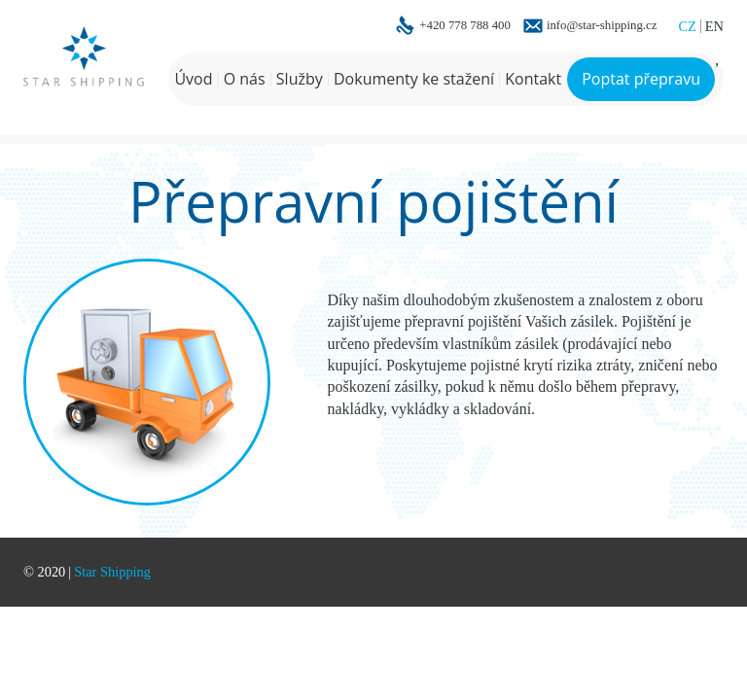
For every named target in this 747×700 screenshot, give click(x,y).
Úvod (193, 79)
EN (714, 26)
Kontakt (533, 79)
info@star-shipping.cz (602, 26)
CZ (687, 26)
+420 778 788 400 (465, 26)
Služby (300, 79)
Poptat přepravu (641, 79)
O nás (245, 79)
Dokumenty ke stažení (414, 79)
